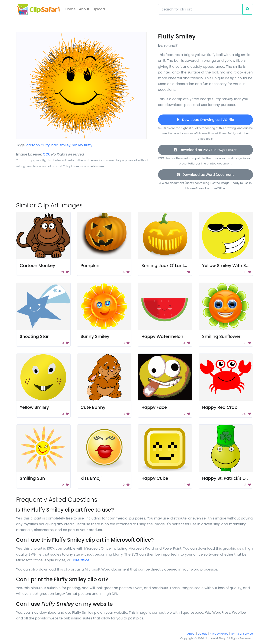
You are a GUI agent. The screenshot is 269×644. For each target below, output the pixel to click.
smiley (65, 145)
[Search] (200, 9)
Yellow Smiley (34, 407)
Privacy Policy (219, 634)
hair (55, 145)
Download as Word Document (205, 175)
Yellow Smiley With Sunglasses (235, 266)
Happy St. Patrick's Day (227, 478)
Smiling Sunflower (221, 336)
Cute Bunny (93, 407)
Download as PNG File (205, 150)
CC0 (47, 154)
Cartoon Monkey (38, 266)
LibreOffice (80, 560)
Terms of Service (242, 634)
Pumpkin (90, 266)
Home (71, 9)
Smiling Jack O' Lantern (166, 266)
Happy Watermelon (162, 336)
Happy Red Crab (220, 407)
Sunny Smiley (95, 336)
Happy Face (154, 407)
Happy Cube (155, 478)
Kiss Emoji (91, 478)
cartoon (33, 145)
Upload (99, 9)
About (84, 9)
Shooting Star (34, 336)
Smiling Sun (32, 478)
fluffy (46, 145)
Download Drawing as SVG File (205, 120)
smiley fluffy (82, 145)
